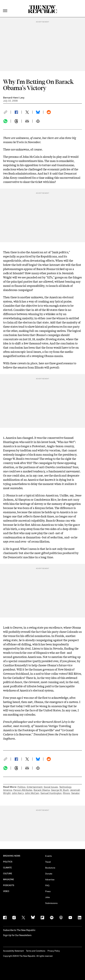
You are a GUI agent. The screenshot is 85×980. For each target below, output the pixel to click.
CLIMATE (8, 868)
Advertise (50, 880)
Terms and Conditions (36, 951)
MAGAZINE (9, 879)
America (8, 790)
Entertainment (35, 787)
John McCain (32, 793)
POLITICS (8, 862)
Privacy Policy (54, 951)
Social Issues (51, 787)
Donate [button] (49, 874)
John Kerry (18, 793)
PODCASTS (9, 885)
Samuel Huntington (51, 793)
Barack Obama (42, 790)
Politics (22, 787)
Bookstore (50, 868)
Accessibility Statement (13, 951)
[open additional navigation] (5, 7)
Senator (75, 793)
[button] (7, 112)
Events (49, 856)
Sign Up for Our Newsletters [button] (17, 935)
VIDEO (6, 891)
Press (48, 891)
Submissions (51, 903)
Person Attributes (23, 790)
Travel (48, 862)
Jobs (48, 897)
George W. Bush (60, 790)
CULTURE (8, 874)
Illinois (66, 793)
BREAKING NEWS (12, 856)
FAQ (47, 885)
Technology (65, 787)
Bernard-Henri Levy (14, 98)
